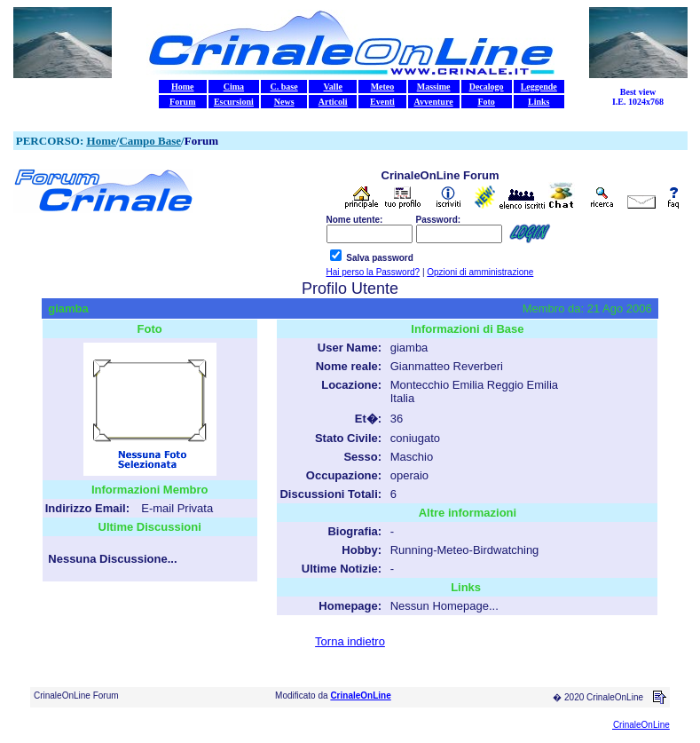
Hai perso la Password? (374, 272)
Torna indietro (350, 641)
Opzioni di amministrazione (480, 272)
